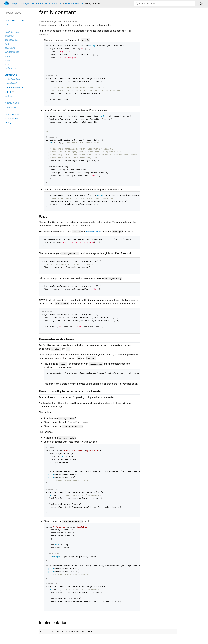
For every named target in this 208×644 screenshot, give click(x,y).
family (8, 123)
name (8, 56)
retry (7, 64)
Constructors (15, 21)
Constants (12, 115)
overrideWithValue (14, 87)
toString (9, 96)
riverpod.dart (56, 4)
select (8, 92)
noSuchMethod (12, 79)
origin (8, 60)
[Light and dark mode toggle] (201, 4)
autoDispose (11, 119)
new (7, 25)
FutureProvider (94, 231)
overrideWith (11, 83)
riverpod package (20, 4)
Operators (12, 103)
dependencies (12, 40)
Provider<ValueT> (74, 4)
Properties (12, 32)
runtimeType (11, 68)
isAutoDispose (12, 52)
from (7, 44)
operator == (10, 107)
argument (10, 36)
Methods (11, 75)
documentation (39, 4)
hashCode (10, 48)
